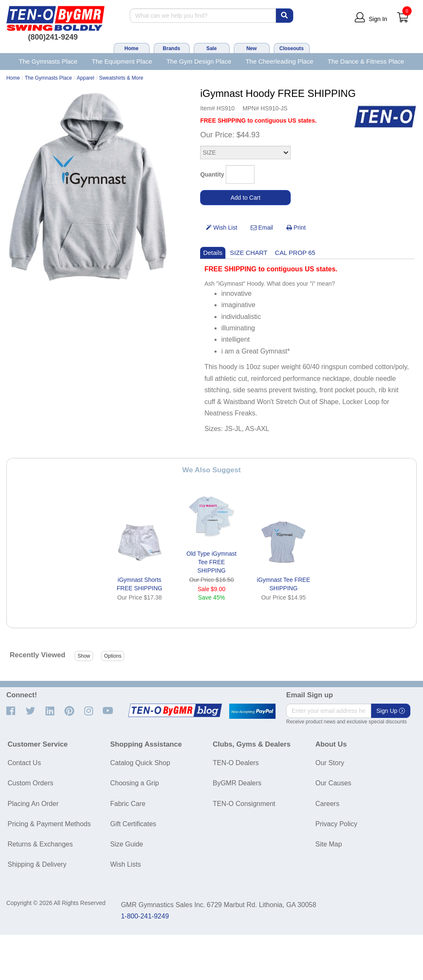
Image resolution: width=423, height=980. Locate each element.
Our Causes (333, 783)
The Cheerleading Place (280, 61)
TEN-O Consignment (244, 804)
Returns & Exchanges (40, 844)
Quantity (212, 174)
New (252, 48)
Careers (328, 804)
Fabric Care (128, 804)
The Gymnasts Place (48, 61)
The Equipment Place (122, 61)
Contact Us (24, 763)
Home (131, 48)
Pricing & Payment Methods (49, 824)
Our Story (330, 763)
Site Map (329, 844)
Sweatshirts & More (121, 78)
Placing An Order (33, 804)
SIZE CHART (249, 253)
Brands (171, 48)
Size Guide (127, 844)
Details (213, 253)
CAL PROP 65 (295, 253)
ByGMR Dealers (237, 783)
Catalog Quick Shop (140, 763)
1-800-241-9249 (145, 916)
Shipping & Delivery (37, 864)
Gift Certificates (133, 824)
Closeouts (292, 48)
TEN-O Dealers (236, 763)
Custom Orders (30, 783)
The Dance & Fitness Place (366, 61)
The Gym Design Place (199, 61)
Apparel (86, 78)
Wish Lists (126, 864)
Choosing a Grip (135, 783)
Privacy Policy (337, 824)
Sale (212, 48)
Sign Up (391, 711)
